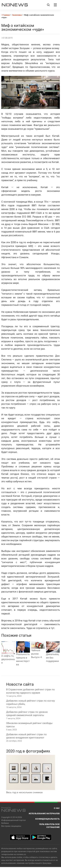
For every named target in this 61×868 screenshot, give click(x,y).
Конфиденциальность (48, 819)
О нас (57, 808)
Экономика (17, 15)
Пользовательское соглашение (50, 826)
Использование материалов (44, 814)
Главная (6, 15)
